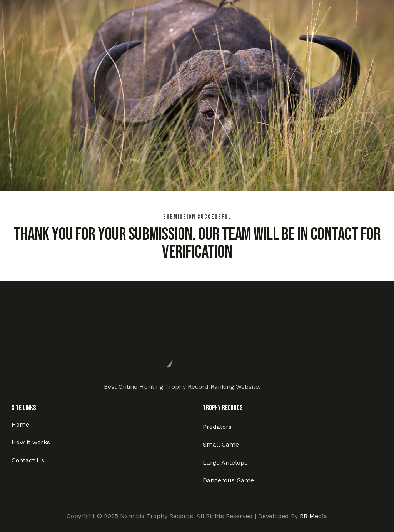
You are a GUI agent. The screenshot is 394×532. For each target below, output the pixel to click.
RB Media (313, 516)
